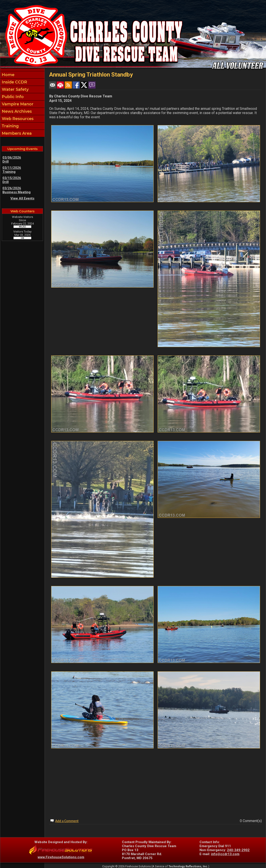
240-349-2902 (238, 850)
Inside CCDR (14, 82)
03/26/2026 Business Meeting (17, 190)
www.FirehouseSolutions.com (61, 857)
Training (10, 126)
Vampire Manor (17, 104)
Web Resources (17, 119)
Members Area (16, 133)
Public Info (12, 97)
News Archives (16, 111)
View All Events (22, 198)
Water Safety (15, 89)
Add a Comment (67, 821)
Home (8, 75)
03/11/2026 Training (12, 170)
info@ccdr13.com (225, 854)
